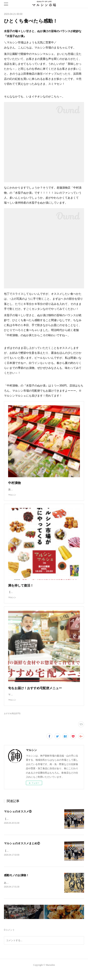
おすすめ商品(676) (12, 721)
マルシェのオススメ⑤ (18, 819)
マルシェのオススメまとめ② (22, 852)
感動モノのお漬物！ (16, 884)
